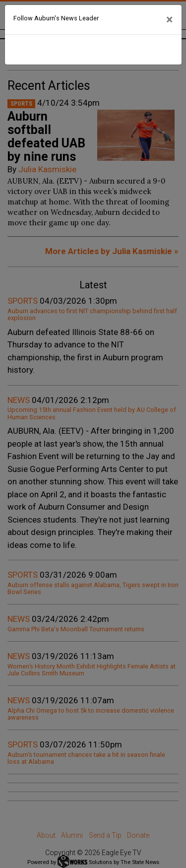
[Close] (170, 20)
